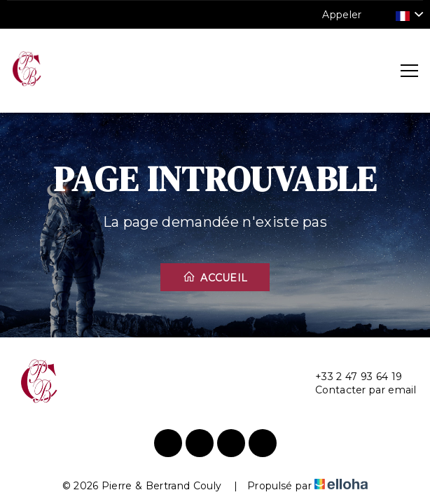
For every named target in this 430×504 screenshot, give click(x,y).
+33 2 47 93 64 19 (351, 377)
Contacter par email (358, 390)
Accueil (215, 277)
